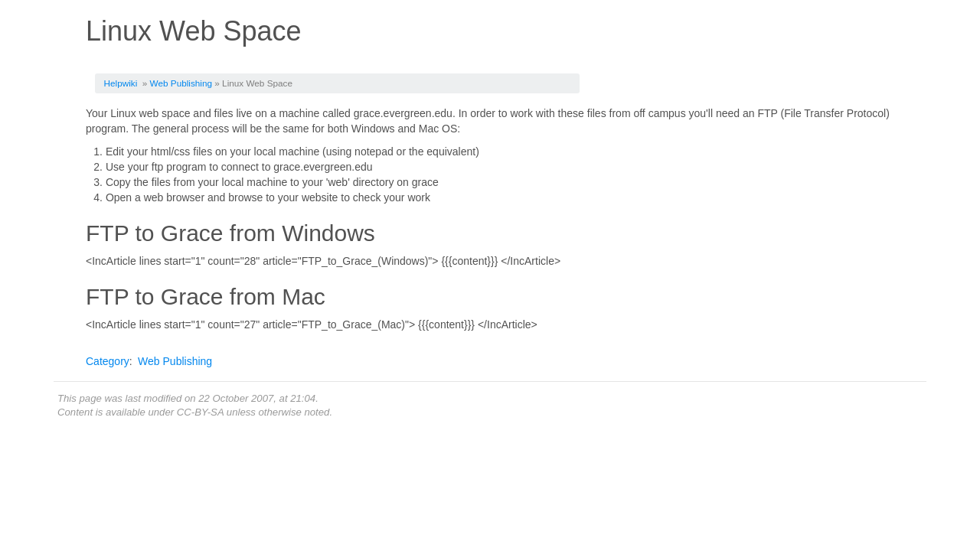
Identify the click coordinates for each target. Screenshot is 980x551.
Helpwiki (121, 83)
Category (108, 361)
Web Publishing (181, 83)
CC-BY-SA (200, 412)
